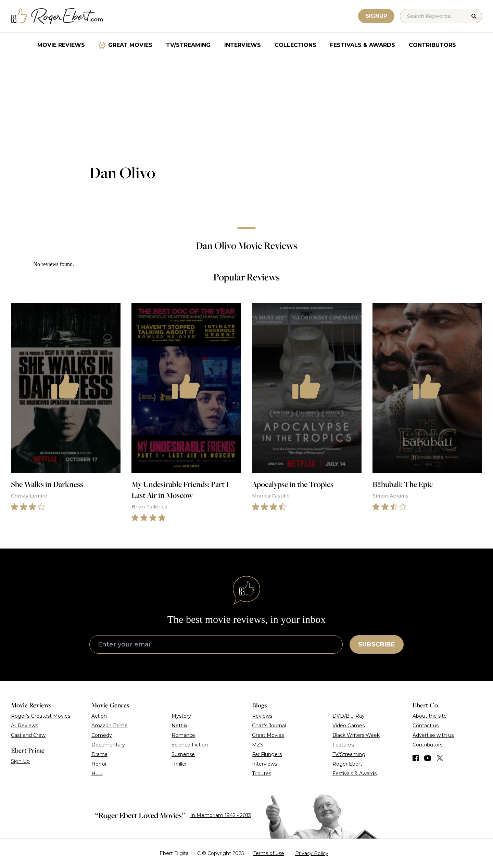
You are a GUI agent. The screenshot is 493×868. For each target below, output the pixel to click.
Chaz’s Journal (269, 726)
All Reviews (24, 726)
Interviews (243, 45)
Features (343, 745)
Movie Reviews (61, 45)
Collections (295, 45)
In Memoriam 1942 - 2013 (221, 815)
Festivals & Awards (363, 45)
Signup (376, 16)
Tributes (262, 773)
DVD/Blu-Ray (349, 716)
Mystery (181, 716)
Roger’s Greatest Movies (41, 716)
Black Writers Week (356, 735)
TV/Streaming (188, 45)
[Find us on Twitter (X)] (440, 758)
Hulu (97, 773)
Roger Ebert (347, 764)
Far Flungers (267, 754)
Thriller (179, 764)
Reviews (262, 716)
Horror (99, 764)
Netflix (179, 726)
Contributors (432, 45)
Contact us (426, 726)
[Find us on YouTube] (428, 758)
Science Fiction (190, 745)
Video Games (349, 726)
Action (99, 716)
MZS (258, 745)
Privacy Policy (312, 853)
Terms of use (269, 853)
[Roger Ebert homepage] (57, 16)
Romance (183, 735)
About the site (430, 716)
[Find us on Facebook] (416, 758)
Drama (99, 754)
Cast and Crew (28, 735)
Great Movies (130, 45)
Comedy (102, 735)
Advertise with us (433, 735)
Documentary (108, 745)
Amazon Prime (110, 726)
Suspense (183, 754)
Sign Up (20, 761)
